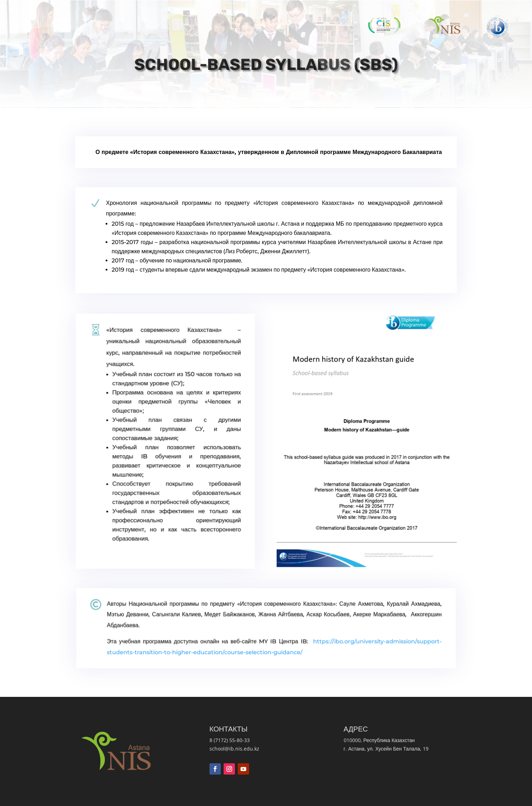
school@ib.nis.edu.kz (234, 749)
